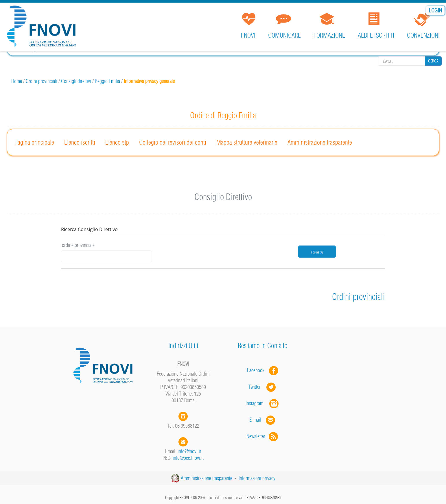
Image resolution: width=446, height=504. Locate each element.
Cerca (433, 61)
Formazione (329, 35)
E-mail (255, 420)
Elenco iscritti (80, 142)
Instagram (263, 403)
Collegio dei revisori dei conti (173, 142)
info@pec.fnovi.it (188, 458)
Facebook (257, 370)
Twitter (263, 387)
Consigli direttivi (76, 81)
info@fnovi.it (189, 451)
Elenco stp (117, 142)
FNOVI (248, 35)
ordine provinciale (78, 245)
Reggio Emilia (107, 81)
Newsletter (263, 436)
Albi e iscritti (376, 35)
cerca (317, 252)
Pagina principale (34, 142)
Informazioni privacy (257, 478)
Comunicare (284, 35)
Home (17, 81)
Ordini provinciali (42, 81)
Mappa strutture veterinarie (247, 142)
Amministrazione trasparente (320, 142)
